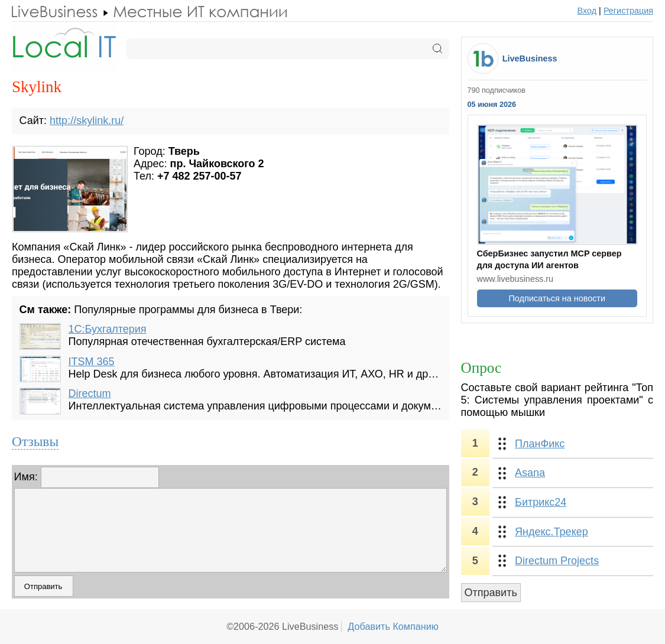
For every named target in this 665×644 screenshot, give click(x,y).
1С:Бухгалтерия (108, 329)
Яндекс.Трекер (552, 532)
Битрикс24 (541, 502)
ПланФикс (540, 444)
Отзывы (35, 441)
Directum (90, 393)
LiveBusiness (530, 58)
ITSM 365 (92, 362)
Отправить (491, 593)
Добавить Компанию (393, 626)
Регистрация (628, 11)
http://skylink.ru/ (87, 121)
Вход (587, 11)
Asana (530, 473)
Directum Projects (557, 561)
